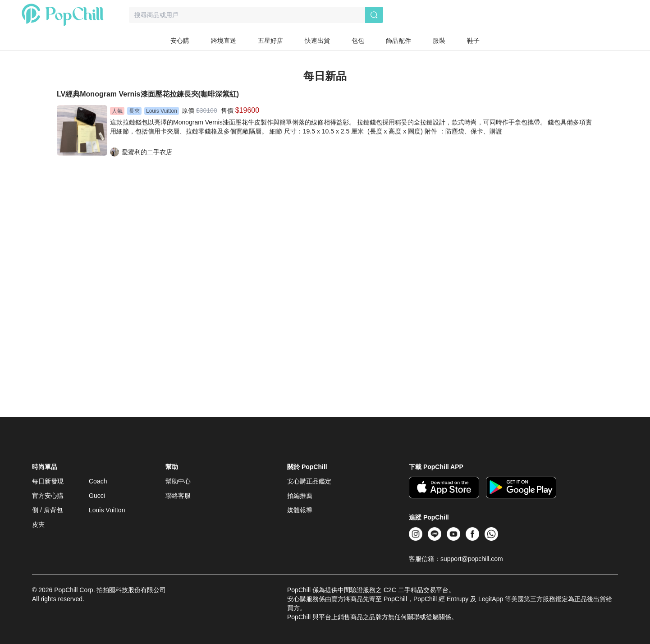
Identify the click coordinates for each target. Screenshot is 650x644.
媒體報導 (300, 510)
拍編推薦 (300, 496)
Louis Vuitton (107, 510)
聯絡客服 (178, 496)
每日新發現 (48, 481)
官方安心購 (48, 496)
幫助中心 (178, 481)
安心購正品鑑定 (309, 481)
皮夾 (38, 524)
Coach (98, 481)
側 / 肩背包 (47, 510)
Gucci (97, 496)
